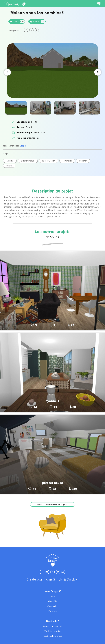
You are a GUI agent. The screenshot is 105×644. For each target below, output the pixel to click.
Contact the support (52, 626)
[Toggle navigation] (99, 4)
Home (52, 596)
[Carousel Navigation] (53, 72)
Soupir (23, 146)
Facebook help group (53, 636)
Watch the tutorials (52, 631)
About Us (53, 601)
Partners (52, 611)
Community (52, 606)
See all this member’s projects (53, 504)
